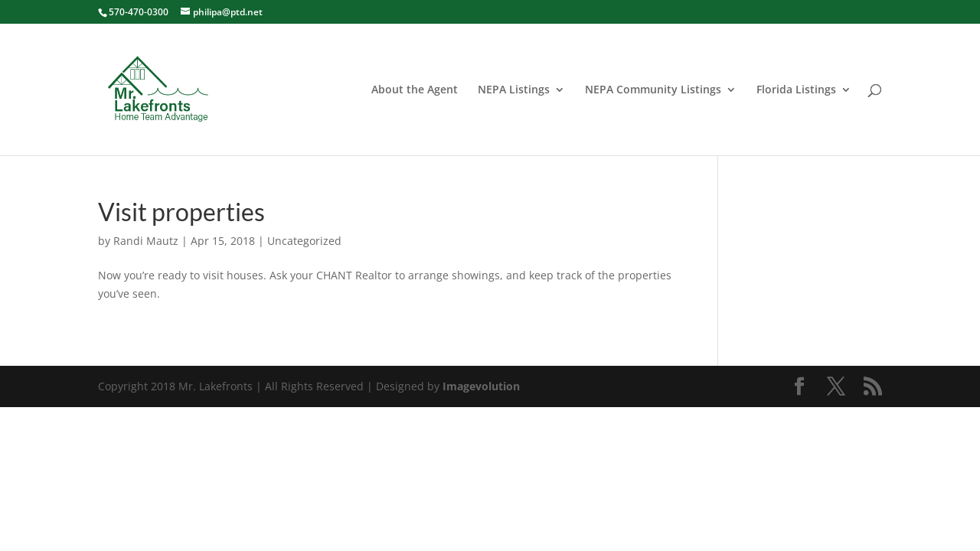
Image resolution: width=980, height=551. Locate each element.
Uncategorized (304, 241)
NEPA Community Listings (653, 90)
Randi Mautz (146, 241)
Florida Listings (796, 90)
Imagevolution (481, 386)
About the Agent (415, 90)
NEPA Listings (514, 90)
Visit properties (181, 212)
